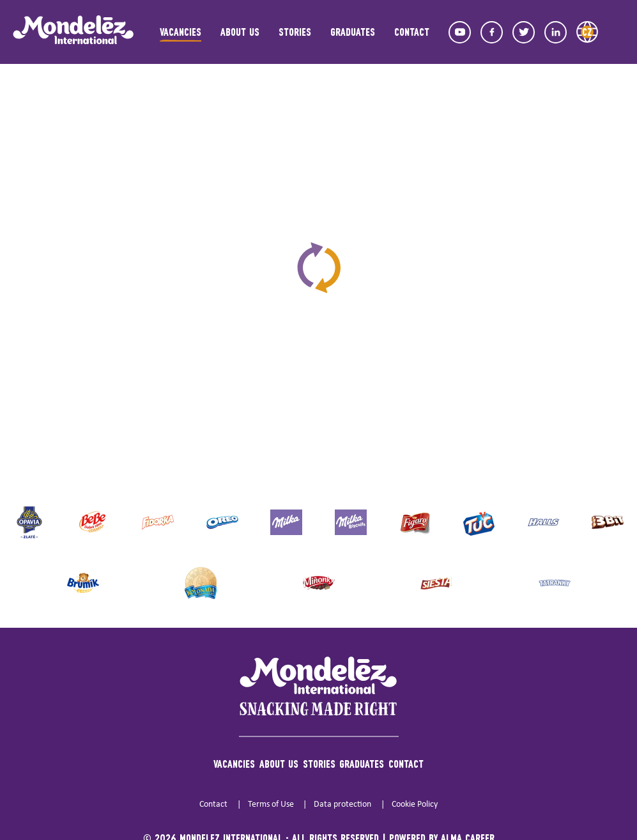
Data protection (342, 805)
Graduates (353, 32)
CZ (587, 32)
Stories (295, 32)
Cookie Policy (415, 805)
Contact (412, 32)
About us (240, 32)
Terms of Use (271, 805)
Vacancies (180, 32)
